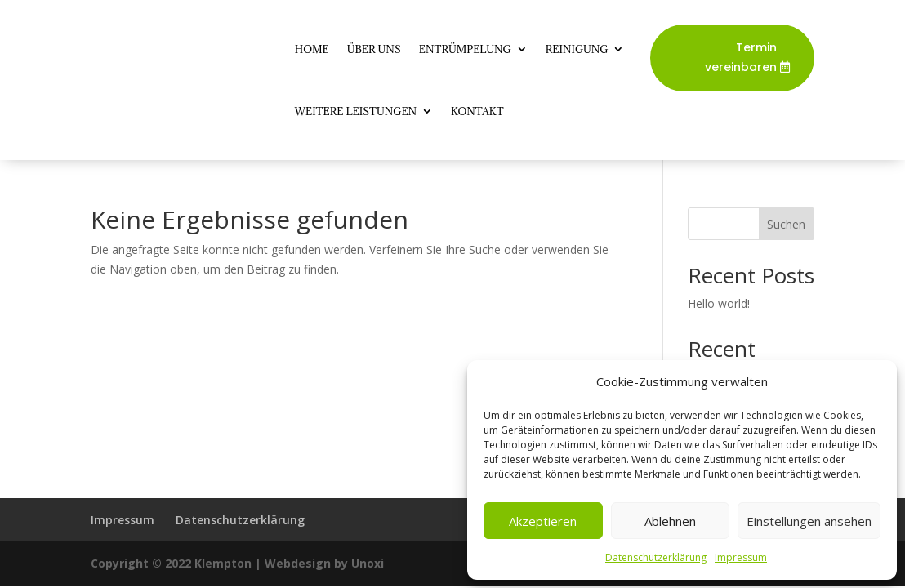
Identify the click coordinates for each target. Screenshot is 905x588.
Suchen (786, 224)
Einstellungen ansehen (809, 521)
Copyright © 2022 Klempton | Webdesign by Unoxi (237, 563)
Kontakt (477, 111)
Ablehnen (670, 521)
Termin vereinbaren (741, 57)
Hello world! (719, 303)
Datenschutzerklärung (656, 557)
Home (312, 49)
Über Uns (374, 49)
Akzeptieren (543, 521)
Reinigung (577, 49)
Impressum (741, 557)
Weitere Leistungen (356, 111)
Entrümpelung (465, 49)
